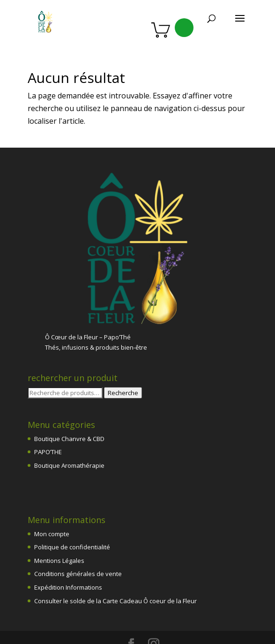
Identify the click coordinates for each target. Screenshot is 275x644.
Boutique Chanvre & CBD (69, 395)
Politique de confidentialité (72, 503)
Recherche (123, 349)
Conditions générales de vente (78, 530)
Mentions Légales (59, 517)
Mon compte (52, 490)
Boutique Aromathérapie (69, 422)
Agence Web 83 (117, 617)
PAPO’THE (48, 408)
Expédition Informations (68, 544)
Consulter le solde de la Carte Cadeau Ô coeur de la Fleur (115, 557)
